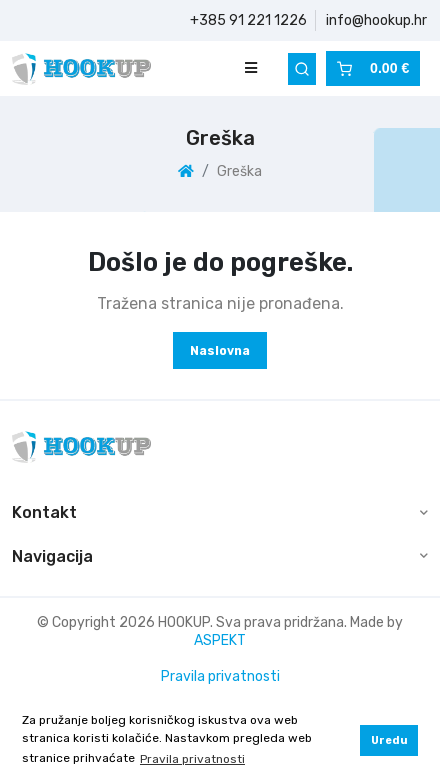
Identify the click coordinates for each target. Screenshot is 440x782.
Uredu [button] (389, 740)
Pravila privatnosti (220, 676)
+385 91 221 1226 (248, 20)
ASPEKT (220, 640)
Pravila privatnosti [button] (192, 759)
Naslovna (220, 351)
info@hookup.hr (376, 20)
